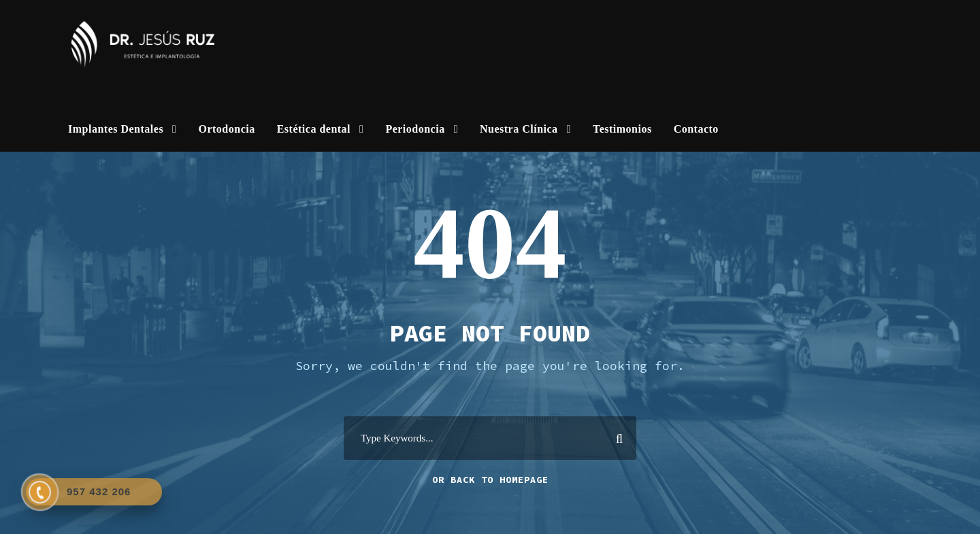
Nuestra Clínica (519, 129)
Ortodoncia (226, 129)
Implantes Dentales (116, 129)
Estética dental (314, 129)
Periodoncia (415, 129)
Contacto (696, 129)
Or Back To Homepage (490, 480)
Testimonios (622, 129)
